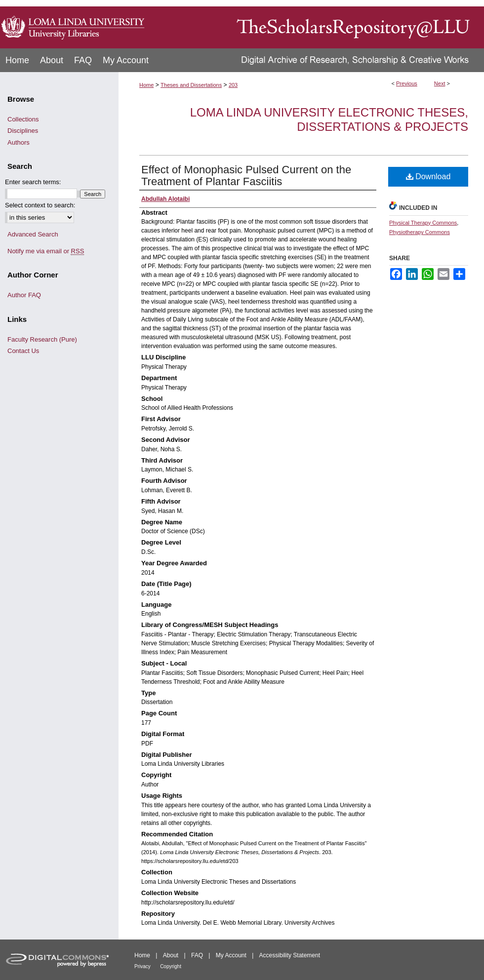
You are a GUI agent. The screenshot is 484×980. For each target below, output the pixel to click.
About (171, 955)
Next (440, 83)
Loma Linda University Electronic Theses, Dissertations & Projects (329, 119)
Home (146, 85)
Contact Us (23, 351)
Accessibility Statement (290, 955)
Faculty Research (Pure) (42, 339)
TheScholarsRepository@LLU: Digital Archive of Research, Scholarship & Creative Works (316, 24)
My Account (231, 955)
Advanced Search (33, 234)
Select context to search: (40, 205)
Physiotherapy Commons (420, 232)
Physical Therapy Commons (423, 223)
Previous (407, 83)
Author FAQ (24, 295)
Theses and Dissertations (191, 85)
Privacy (142, 966)
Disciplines (23, 131)
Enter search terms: (33, 182)
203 (233, 85)
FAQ (197, 955)
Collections (23, 119)
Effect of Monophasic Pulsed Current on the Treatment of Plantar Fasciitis (246, 176)
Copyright (171, 966)
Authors (19, 142)
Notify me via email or (46, 251)
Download (428, 176)
